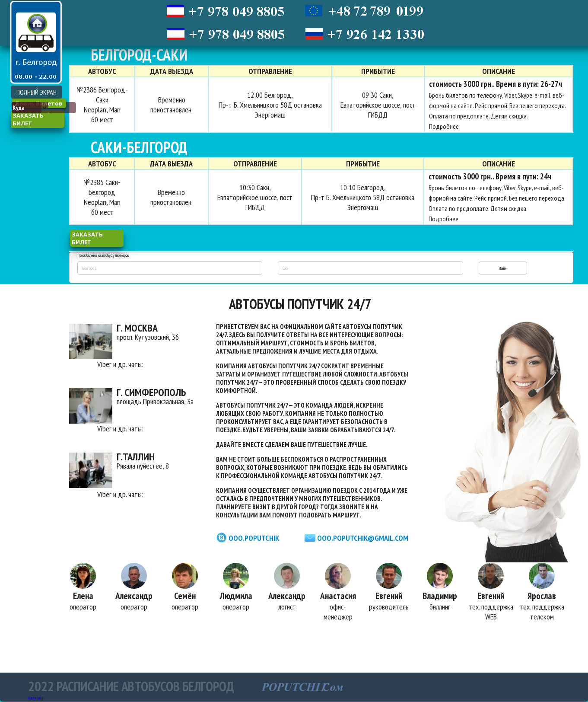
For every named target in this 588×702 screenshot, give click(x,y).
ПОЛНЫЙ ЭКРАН (37, 92)
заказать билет (28, 119)
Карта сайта (36, 698)
